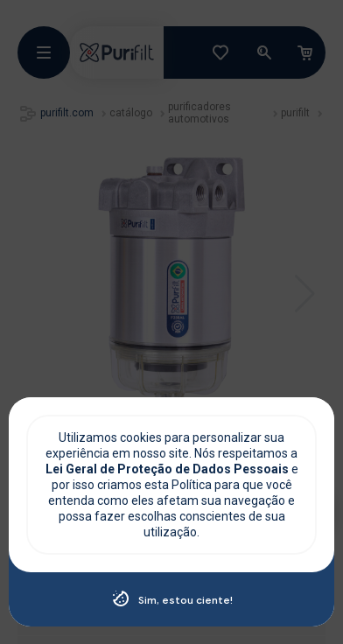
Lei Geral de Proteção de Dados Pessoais (168, 469)
